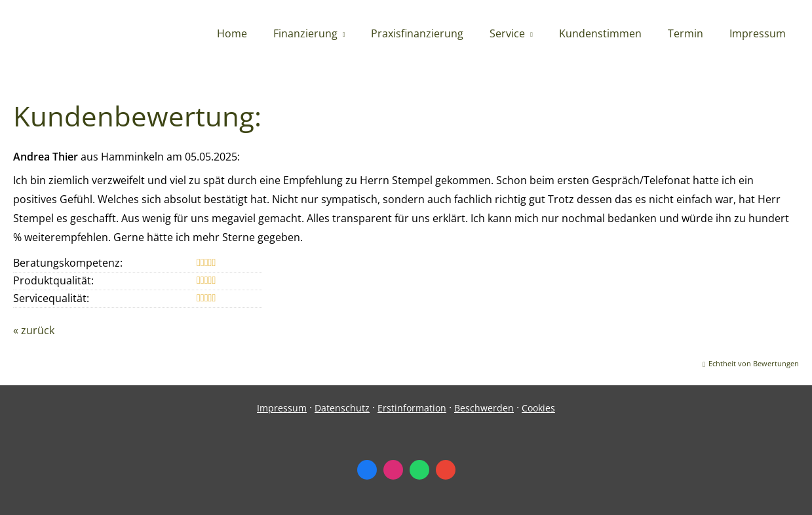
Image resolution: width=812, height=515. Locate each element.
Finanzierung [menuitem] (305, 33)
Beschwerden (484, 408)
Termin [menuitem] (686, 33)
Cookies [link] (538, 408)
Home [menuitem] (232, 33)
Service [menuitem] (507, 33)
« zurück (34, 330)
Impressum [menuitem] (758, 33)
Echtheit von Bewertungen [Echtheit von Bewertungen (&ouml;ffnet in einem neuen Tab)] (754, 363)
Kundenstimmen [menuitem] (600, 33)
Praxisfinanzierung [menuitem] (417, 33)
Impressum (282, 408)
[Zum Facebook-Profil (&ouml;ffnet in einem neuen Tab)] (367, 470)
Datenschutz (342, 408)
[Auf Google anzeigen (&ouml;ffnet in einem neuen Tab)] (446, 470)
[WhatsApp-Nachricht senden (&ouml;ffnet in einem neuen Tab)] (419, 470)
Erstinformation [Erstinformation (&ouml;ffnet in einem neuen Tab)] (412, 408)
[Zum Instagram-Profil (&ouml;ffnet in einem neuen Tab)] (393, 470)
